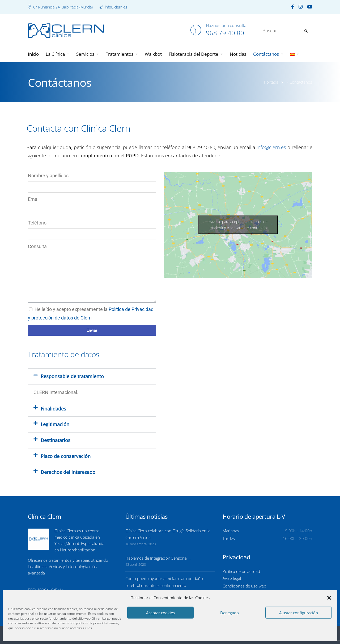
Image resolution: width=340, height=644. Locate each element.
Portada (271, 82)
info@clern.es (116, 7)
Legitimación (55, 424)
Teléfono (37, 223)
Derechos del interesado (68, 472)
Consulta (37, 246)
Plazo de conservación (66, 456)
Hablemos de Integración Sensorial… (158, 558)
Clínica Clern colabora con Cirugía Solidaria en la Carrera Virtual (168, 534)
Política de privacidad (241, 571)
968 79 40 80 (225, 33)
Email (34, 199)
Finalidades (53, 409)
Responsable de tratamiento (72, 376)
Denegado (229, 613)
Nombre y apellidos (48, 176)
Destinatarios (56, 440)
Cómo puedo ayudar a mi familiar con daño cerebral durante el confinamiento (164, 582)
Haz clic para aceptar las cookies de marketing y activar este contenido (238, 225)
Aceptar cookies (160, 613)
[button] (329, 598)
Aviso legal (232, 578)
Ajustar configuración (299, 613)
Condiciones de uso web (244, 586)
